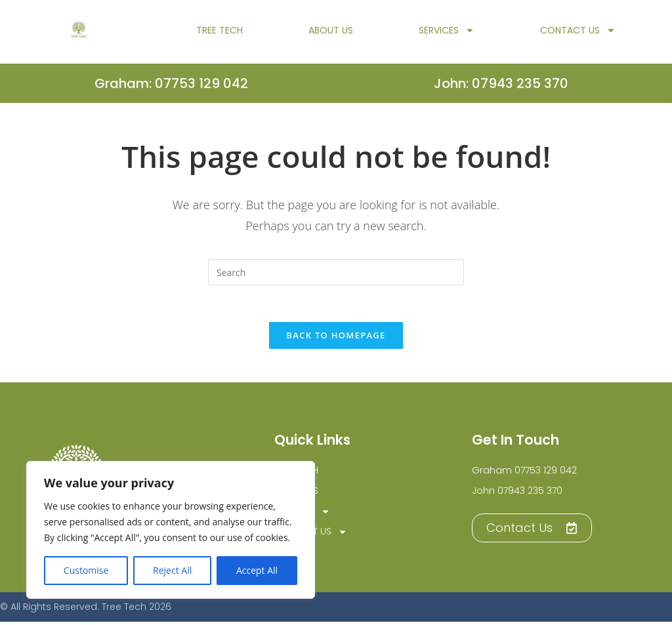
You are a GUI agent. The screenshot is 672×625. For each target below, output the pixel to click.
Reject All (172, 570)
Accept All (257, 570)
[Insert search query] (336, 272)
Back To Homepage (336, 338)
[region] (171, 530)
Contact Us (578, 35)
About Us (331, 35)
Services (447, 35)
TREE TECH (220, 35)
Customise (86, 570)
